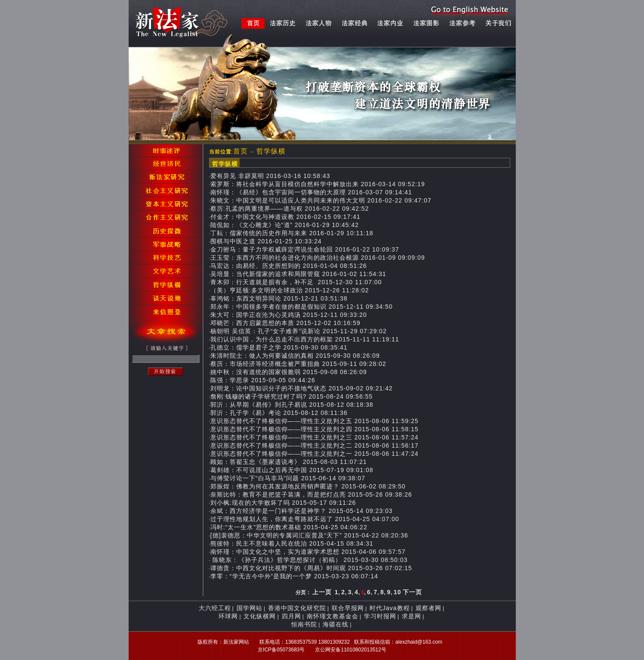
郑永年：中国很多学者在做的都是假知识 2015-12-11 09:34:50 (302, 307)
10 (397, 592)
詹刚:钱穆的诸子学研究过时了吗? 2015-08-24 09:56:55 (292, 396)
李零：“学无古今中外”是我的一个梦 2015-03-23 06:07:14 (294, 576)
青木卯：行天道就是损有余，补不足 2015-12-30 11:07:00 (296, 282)
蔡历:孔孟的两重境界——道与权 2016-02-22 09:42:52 (290, 209)
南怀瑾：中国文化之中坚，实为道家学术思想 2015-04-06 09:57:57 (308, 552)
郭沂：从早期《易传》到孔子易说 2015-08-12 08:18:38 (292, 405)
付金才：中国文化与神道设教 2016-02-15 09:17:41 (285, 217)
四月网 (291, 616)
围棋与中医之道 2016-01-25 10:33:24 (266, 241)
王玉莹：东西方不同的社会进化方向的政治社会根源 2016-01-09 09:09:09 (318, 258)
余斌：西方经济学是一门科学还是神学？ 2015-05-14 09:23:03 (302, 511)
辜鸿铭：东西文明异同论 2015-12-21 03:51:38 (279, 298)
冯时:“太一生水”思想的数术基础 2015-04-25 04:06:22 (289, 527)
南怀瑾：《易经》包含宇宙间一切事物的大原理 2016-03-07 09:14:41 (311, 192)
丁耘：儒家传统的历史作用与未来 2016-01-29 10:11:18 (292, 233)
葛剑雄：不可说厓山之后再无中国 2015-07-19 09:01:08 (292, 470)
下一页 (412, 592)
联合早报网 (348, 608)
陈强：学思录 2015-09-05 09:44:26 (263, 380)
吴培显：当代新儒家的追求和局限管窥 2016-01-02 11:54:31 (298, 274)
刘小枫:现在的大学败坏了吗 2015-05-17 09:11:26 (283, 503)
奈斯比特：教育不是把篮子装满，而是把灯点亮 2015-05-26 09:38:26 (311, 494)
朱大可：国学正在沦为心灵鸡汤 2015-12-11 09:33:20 (289, 315)
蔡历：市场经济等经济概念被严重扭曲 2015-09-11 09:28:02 (298, 364)
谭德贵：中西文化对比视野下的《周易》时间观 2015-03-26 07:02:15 (311, 568)
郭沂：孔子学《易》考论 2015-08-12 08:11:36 (279, 413)
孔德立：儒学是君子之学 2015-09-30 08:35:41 (279, 347)
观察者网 (428, 608)
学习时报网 (380, 616)
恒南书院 (304, 624)
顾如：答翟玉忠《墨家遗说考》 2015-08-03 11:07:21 (289, 462)
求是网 (411, 616)
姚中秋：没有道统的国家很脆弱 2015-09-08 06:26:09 (289, 372)
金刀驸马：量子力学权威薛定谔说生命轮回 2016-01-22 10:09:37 (305, 249)
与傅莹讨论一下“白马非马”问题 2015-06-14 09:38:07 (288, 478)
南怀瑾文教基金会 (333, 616)
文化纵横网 (260, 616)
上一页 (322, 592)
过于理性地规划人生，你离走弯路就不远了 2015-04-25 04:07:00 (305, 519)
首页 (240, 151)
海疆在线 (336, 624)
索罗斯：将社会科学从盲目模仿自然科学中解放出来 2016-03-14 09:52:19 (318, 184)
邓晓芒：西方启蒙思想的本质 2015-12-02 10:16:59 (285, 323)
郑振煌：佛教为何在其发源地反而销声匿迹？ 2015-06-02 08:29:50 (308, 486)
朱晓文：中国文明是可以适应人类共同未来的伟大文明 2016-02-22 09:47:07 (321, 200)
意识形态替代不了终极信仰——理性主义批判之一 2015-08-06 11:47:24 (314, 454)
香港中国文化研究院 (297, 608)
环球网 (228, 616)
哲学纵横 (271, 151)
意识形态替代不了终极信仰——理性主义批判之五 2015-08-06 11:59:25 (314, 421)
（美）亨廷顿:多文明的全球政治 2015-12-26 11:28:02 (290, 290)
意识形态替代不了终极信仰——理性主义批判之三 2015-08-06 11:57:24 (314, 437)
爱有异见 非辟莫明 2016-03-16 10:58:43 (270, 176)
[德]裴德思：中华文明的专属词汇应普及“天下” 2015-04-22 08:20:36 (309, 535)
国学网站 (250, 608)
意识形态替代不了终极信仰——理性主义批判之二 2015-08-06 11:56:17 (314, 445)
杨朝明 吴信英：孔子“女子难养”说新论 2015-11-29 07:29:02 (299, 331)
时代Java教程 (390, 608)
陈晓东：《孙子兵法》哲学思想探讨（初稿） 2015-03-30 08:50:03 (309, 560)
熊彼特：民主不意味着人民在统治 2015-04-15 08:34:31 (292, 543)
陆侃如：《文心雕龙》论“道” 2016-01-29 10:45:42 (285, 225)
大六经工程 (215, 608)
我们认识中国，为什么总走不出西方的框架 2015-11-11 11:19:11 (305, 339)
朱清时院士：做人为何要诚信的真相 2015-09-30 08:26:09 (295, 356)
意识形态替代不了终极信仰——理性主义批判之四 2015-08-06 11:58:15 (314, 429)
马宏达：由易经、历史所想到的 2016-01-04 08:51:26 (289, 266)
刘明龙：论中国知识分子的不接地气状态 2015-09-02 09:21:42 (302, 388)
